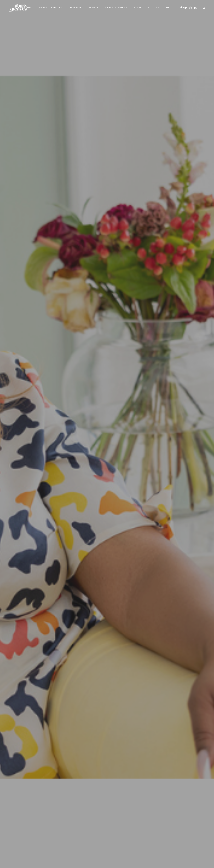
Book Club (142, 8)
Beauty (94, 8)
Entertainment (116, 8)
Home (28, 8)
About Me (163, 8)
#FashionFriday (50, 8)
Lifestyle (75, 8)
